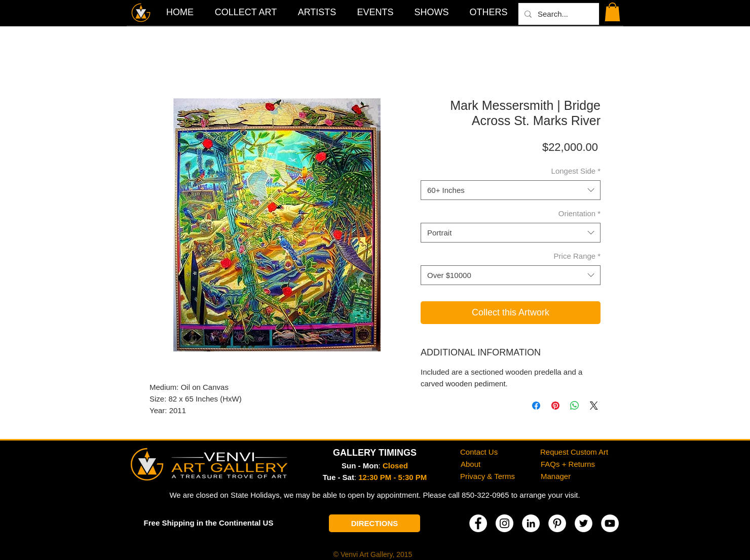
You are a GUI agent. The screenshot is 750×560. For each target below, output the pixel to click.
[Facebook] (478, 523)
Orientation (579, 213)
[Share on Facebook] (536, 406)
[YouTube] (610, 523)
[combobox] (511, 190)
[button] (489, 12)
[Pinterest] (557, 523)
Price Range (577, 256)
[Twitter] (584, 523)
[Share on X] (594, 406)
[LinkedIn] (531, 523)
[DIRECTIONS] (374, 523)
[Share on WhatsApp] (575, 406)
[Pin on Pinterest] (555, 406)
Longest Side (576, 171)
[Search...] (558, 14)
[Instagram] (504, 523)
